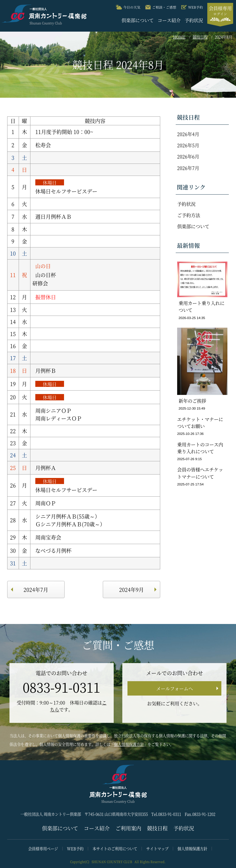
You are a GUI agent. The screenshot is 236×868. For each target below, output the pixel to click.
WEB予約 (75, 849)
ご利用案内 (128, 828)
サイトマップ (157, 849)
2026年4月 (188, 134)
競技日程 (200, 37)
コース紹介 (169, 20)
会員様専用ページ (43, 849)
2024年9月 (131, 589)
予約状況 (194, 20)
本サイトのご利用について (115, 849)
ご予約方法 (189, 215)
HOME (179, 37)
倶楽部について (138, 20)
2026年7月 (188, 168)
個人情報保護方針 (129, 744)
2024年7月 (36, 589)
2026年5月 (188, 145)
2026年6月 (188, 156)
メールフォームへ (175, 688)
